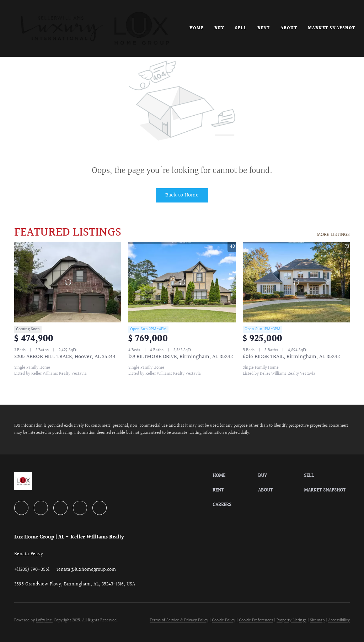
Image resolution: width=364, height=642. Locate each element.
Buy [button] (219, 28)
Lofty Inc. (44, 620)
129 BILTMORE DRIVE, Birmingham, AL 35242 (181, 357)
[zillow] (60, 508)
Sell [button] (241, 28)
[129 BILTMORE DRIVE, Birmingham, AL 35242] (182, 282)
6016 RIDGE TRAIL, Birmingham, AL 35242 (291, 357)
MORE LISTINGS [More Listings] (333, 235)
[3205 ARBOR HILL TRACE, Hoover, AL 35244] (68, 282)
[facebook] (21, 508)
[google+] (100, 508)
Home (197, 28)
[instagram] (80, 508)
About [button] (289, 28)
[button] (95, 28)
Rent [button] (264, 28)
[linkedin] (41, 508)
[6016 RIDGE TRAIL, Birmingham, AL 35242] (296, 282)
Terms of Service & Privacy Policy (179, 620)
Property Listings (291, 620)
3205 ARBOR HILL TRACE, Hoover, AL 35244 (65, 357)
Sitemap (317, 620)
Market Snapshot (332, 28)
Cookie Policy (224, 620)
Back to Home (182, 195)
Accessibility (339, 620)
